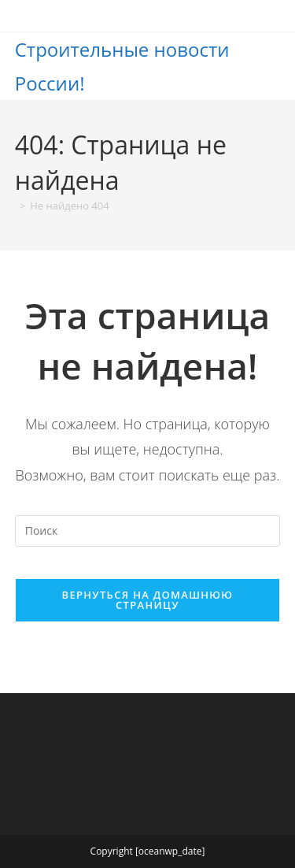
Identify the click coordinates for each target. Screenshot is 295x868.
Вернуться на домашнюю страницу (148, 600)
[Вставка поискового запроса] (148, 531)
